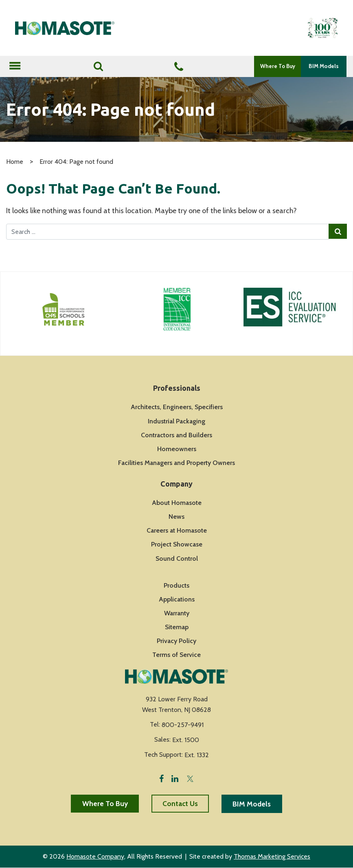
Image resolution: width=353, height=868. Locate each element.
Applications (177, 599)
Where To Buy (276, 66)
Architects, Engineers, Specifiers (177, 407)
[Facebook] (161, 778)
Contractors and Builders (176, 435)
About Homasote (177, 503)
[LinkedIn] (175, 778)
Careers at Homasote (177, 531)
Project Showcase (177, 545)
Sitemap (177, 627)
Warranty (177, 613)
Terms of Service (176, 655)
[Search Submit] (337, 232)
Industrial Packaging (176, 421)
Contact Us (180, 804)
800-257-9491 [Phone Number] (183, 725)
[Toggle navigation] (15, 66)
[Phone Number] (177, 67)
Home (15, 162)
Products (176, 585)
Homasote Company (95, 857)
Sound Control (177, 558)
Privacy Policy (176, 641)
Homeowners (177, 449)
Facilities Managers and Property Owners (176, 463)
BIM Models (323, 66)
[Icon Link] (64, 309)
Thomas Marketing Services (272, 857)
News (176, 517)
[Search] (98, 66)
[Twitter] (190, 778)
